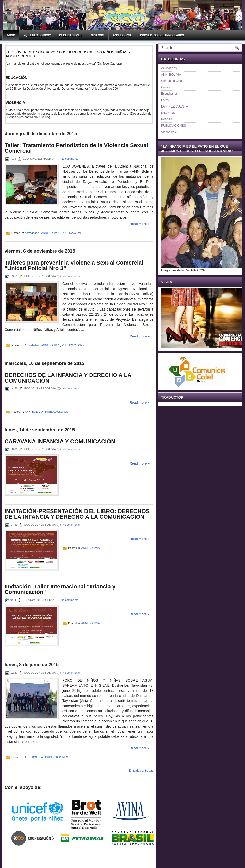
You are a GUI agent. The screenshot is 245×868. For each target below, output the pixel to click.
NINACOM (98, 35)
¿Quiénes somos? (37, 35)
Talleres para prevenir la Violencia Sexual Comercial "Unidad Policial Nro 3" (74, 266)
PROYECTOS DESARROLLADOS (162, 35)
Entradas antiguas (141, 771)
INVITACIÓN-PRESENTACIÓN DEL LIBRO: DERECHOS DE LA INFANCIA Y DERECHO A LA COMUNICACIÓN (77, 514)
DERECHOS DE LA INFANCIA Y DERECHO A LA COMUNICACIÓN (68, 378)
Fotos (165, 100)
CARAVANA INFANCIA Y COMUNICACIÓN (60, 442)
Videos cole (169, 132)
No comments (69, 159)
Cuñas (166, 87)
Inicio (11, 35)
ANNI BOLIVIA (122, 35)
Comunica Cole (171, 81)
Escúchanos (169, 94)
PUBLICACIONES (71, 35)
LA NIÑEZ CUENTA (174, 106)
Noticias (167, 119)
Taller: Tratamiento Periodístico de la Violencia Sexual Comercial (76, 148)
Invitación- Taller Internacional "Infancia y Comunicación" (60, 589)
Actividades (32, 233)
